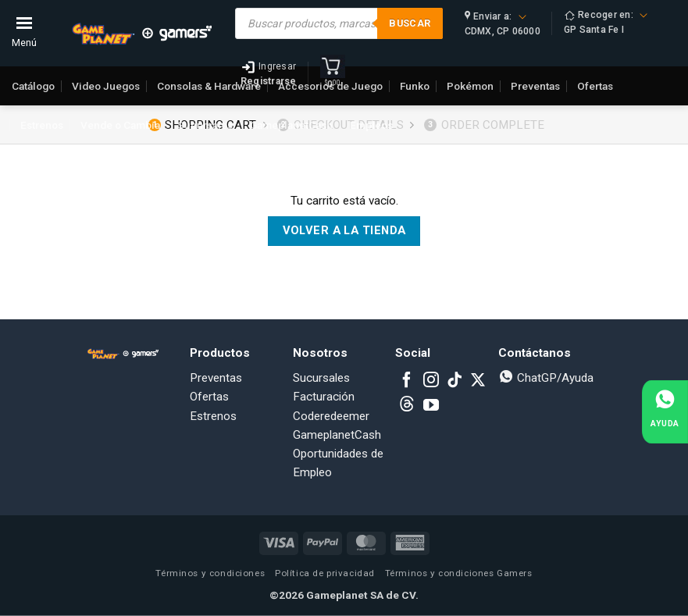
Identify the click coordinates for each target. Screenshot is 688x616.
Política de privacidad (325, 573)
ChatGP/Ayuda (546, 378)
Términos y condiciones (210, 573)
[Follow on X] (478, 381)
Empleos (372, 125)
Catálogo (33, 86)
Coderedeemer (331, 416)
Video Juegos (106, 86)
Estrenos (42, 125)
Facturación (324, 397)
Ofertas (209, 397)
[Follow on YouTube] (431, 406)
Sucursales (205, 125)
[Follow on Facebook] (407, 381)
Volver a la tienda (344, 230)
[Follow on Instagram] (431, 381)
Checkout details (340, 125)
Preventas (216, 378)
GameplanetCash (291, 125)
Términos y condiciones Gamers (459, 573)
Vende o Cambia (120, 125)
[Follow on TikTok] (455, 381)
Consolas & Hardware (209, 86)
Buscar (410, 23)
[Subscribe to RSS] (407, 406)
